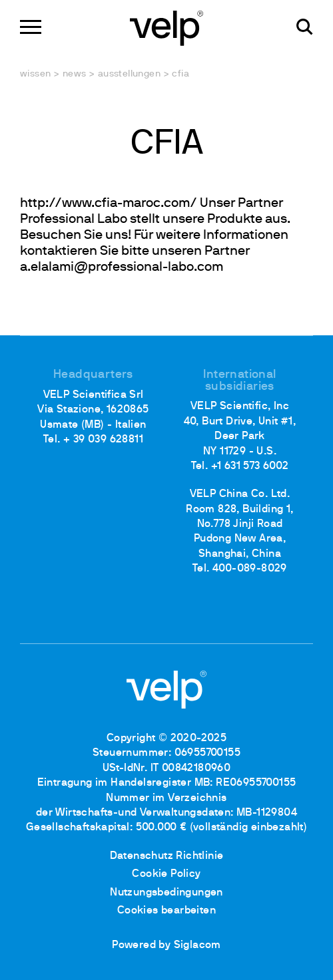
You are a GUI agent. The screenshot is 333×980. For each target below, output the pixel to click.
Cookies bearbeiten (166, 911)
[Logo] (166, 27)
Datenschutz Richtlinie (167, 856)
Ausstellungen (129, 74)
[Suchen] (305, 27)
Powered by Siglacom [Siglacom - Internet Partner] (166, 945)
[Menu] (31, 27)
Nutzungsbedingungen (166, 893)
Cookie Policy (166, 874)
